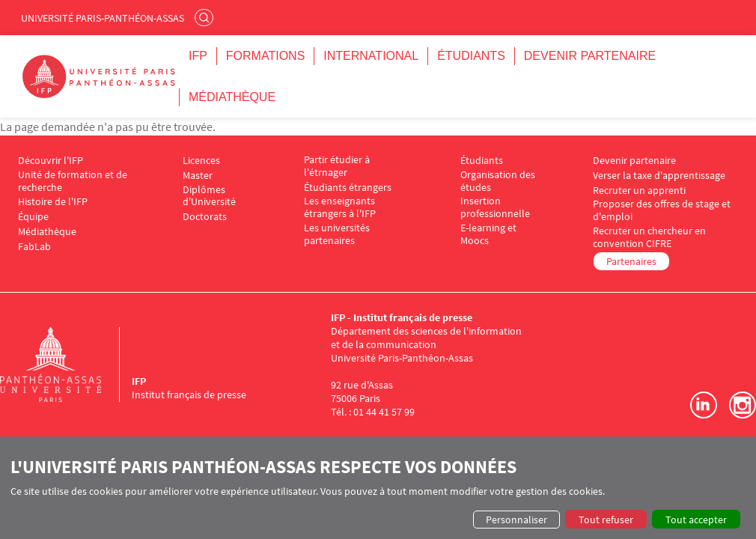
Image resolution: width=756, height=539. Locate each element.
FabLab (34, 247)
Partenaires (631, 261)
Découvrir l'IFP (51, 161)
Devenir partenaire (590, 56)
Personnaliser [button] (516, 520)
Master (198, 176)
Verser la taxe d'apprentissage (659, 176)
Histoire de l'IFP (53, 202)
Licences (201, 161)
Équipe (33, 217)
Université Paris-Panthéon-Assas (103, 18)
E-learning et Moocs (488, 234)
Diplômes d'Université (209, 196)
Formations (265, 56)
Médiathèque (232, 97)
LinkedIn (704, 405)
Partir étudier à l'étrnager (337, 166)
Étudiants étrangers (348, 188)
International (371, 56)
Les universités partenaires (337, 234)
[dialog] (378, 493)
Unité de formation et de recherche (73, 181)
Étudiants (471, 56)
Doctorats (205, 217)
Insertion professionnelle (495, 207)
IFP (198, 56)
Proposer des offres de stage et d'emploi (662, 210)
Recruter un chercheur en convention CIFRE (649, 237)
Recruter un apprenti (639, 191)
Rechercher (206, 17)
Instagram (743, 405)
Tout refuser (606, 520)
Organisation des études (498, 181)
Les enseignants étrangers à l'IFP (340, 207)
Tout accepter (696, 520)
